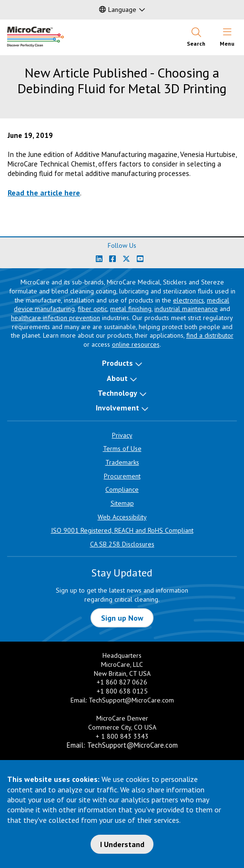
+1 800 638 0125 (122, 691)
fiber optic (92, 309)
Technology (117, 393)
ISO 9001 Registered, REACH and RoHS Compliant (122, 530)
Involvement (117, 408)
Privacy (122, 435)
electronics (188, 300)
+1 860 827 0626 (122, 682)
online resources (136, 344)
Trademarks (122, 462)
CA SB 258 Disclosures (122, 544)
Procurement (122, 476)
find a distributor (210, 335)
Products (117, 363)
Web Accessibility (122, 517)
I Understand (122, 844)
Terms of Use (122, 449)
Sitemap (122, 503)
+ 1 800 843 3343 (122, 736)
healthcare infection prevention (56, 318)
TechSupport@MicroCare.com (131, 700)
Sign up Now (122, 618)
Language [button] (118, 10)
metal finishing (131, 309)
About (117, 378)
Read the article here (44, 193)
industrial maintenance (186, 309)
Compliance (122, 489)
